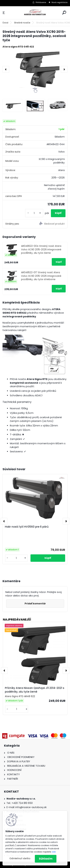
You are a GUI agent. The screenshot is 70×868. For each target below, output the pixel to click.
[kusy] (34, 213)
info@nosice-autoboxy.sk (31, 807)
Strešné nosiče (22, 23)
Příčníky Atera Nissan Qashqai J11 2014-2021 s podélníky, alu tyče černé (35, 690)
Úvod (5, 23)
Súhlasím (46, 859)
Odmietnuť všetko (20, 858)
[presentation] (6, 69)
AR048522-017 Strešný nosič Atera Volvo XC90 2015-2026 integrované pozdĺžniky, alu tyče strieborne (41, 276)
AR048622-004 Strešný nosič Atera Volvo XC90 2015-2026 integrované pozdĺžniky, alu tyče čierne (41, 249)
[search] (64, 13)
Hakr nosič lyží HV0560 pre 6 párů (27, 527)
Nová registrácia (60, 2)
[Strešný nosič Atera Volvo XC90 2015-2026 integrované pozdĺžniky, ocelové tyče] (35, 69)
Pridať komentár (35, 604)
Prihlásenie (41, 2)
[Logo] (35, 13)
